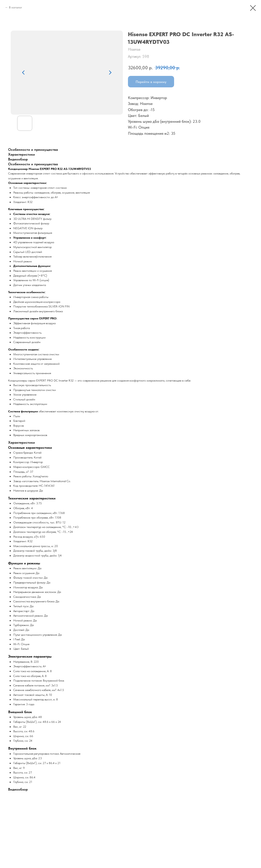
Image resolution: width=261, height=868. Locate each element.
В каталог (16, 7)
